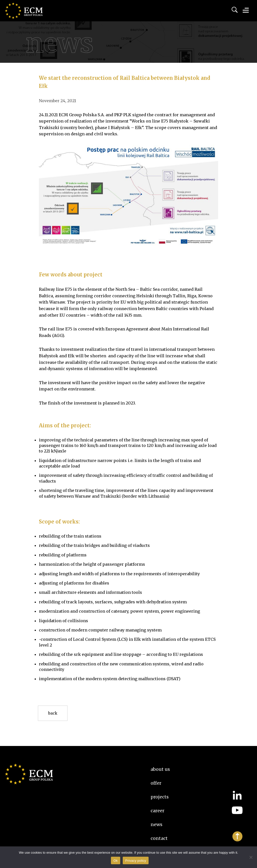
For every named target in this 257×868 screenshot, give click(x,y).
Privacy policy (136, 861)
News (156, 824)
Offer (156, 783)
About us (160, 769)
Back (53, 713)
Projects (160, 797)
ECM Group (31, 15)
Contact (159, 838)
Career (157, 811)
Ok (116, 861)
